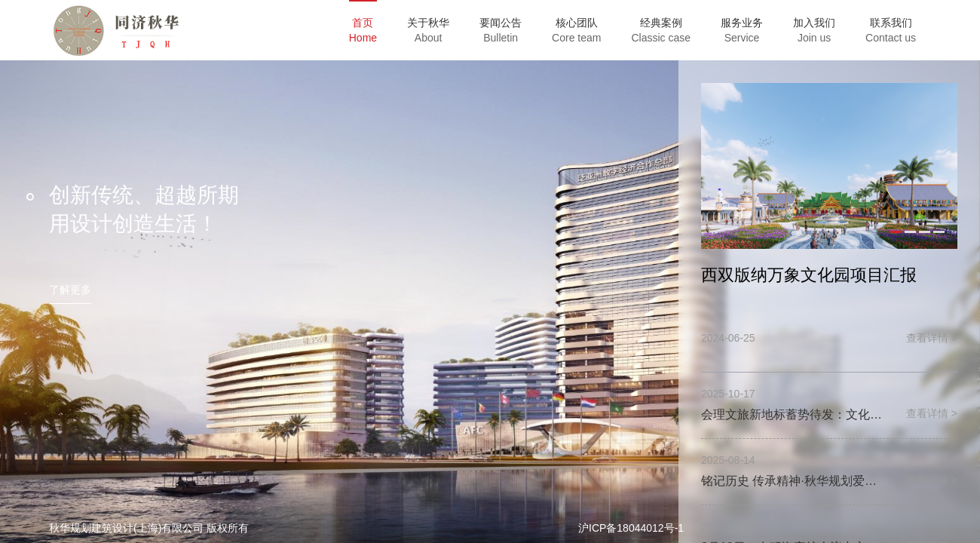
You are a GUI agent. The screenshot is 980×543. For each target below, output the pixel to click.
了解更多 (70, 290)
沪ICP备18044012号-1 (631, 528)
